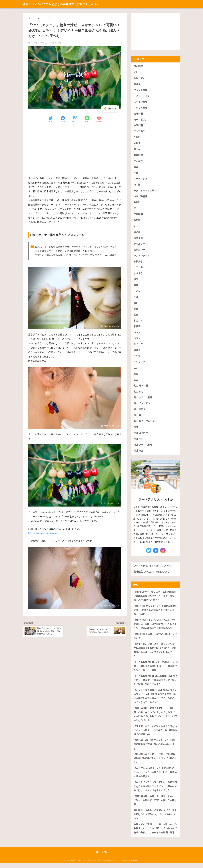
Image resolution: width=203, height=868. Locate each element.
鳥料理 (137, 203)
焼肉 (136, 281)
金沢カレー (139, 251)
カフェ (137, 334)
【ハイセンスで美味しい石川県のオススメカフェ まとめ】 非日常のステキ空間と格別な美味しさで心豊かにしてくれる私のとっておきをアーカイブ (155, 700)
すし (136, 72)
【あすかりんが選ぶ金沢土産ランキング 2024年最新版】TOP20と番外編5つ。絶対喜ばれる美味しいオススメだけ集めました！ (155, 653)
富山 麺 (137, 418)
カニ (136, 168)
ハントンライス (142, 257)
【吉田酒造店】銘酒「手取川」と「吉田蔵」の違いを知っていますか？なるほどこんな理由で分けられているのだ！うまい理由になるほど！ (155, 718)
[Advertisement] (75, 152)
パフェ (137, 340)
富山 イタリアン (142, 406)
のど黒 (137, 233)
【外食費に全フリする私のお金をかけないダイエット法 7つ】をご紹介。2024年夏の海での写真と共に (155, 734)
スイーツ (138, 346)
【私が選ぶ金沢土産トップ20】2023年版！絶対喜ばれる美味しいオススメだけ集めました (156, 763)
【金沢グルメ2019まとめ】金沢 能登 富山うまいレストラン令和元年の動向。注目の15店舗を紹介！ (155, 777)
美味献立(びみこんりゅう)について (151, 575)
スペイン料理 (140, 102)
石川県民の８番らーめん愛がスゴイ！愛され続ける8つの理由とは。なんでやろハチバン (155, 819)
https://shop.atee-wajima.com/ (43, 533)
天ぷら (137, 227)
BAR (136, 370)
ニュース (44, 18)
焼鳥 (136, 287)
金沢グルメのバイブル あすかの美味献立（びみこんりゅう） (68, 4)
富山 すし (139, 394)
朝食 (136, 317)
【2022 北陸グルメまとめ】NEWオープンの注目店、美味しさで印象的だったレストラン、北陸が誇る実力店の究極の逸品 (155, 627)
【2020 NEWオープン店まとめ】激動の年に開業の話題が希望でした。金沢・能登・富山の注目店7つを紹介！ (155, 599)
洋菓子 (137, 352)
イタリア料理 (140, 108)
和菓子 (137, 328)
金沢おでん (139, 78)
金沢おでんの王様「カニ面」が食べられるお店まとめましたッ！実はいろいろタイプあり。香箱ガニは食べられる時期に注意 (155, 833)
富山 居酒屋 (140, 412)
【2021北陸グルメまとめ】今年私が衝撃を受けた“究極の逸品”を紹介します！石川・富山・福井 (155, 613)
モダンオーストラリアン (146, 191)
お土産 (137, 150)
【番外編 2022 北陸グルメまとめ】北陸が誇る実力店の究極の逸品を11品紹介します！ (155, 749)
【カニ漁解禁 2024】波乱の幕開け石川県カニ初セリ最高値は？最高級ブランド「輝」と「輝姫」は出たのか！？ (156, 684)
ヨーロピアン (140, 120)
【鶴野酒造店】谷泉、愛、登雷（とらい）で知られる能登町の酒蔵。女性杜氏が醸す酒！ (155, 805)
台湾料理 (138, 114)
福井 (136, 430)
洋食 (136, 174)
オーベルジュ (140, 179)
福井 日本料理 (141, 436)
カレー (137, 305)
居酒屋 (137, 84)
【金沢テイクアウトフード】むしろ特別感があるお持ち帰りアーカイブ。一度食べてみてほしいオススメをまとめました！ (155, 791)
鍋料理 (137, 221)
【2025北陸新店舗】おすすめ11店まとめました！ (156, 639)
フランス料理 (140, 90)
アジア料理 (139, 132)
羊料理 (137, 138)
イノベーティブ (142, 96)
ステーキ (138, 269)
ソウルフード (140, 245)
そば (136, 299)
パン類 (137, 358)
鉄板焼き (138, 263)
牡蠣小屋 (138, 239)
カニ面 (137, 185)
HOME (101, 857)
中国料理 (138, 126)
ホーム (34, 18)
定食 (136, 311)
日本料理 (138, 66)
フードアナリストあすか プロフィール (153, 569)
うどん (137, 293)
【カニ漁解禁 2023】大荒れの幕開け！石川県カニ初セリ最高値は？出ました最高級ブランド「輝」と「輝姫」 (156, 670)
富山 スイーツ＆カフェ (145, 424)
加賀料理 (138, 215)
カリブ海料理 (140, 197)
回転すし (138, 144)
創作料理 (138, 156)
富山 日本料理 (141, 388)
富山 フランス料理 (143, 400)
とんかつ (138, 162)
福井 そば (139, 453)
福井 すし (139, 441)
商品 (136, 376)
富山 (136, 382)
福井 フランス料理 (143, 447)
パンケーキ (139, 364)
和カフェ (138, 322)
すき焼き (138, 275)
